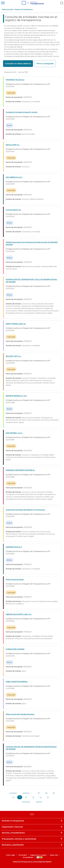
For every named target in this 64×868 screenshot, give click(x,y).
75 (48, 797)
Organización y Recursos (12, 827)
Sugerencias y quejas (38, 855)
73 (33, 797)
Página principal (7, 9)
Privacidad (22, 855)
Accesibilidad (28, 857)
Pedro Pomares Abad (15, 580)
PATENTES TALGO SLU (15, 80)
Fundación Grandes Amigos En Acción (22, 112)
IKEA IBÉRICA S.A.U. (14, 177)
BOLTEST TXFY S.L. (13, 356)
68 (46, 793)
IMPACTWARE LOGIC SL (16, 324)
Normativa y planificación (13, 845)
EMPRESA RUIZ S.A (14, 547)
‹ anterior (26, 793)
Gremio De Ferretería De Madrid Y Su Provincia (25, 510)
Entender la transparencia (13, 821)
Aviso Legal (10, 855)
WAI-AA (40, 857)
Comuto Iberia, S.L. (14, 210)
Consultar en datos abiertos (18, 64)
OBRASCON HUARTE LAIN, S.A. (19, 614)
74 (41, 797)
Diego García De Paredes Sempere (20, 714)
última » (39, 802)
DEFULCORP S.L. (13, 145)
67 (39, 793)
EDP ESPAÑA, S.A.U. (14, 433)
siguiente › (26, 802)
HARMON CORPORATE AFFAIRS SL (20, 470)
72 (26, 797)
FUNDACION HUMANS (15, 649)
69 (54, 793)
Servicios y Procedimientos (13, 833)
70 (13, 797)
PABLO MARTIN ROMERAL (17, 682)
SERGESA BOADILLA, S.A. (16, 396)
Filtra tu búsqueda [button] (45, 64)
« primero (13, 793)
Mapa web (54, 855)
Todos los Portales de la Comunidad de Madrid (32, 862)
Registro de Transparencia (24, 9)
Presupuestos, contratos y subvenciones (19, 839)
